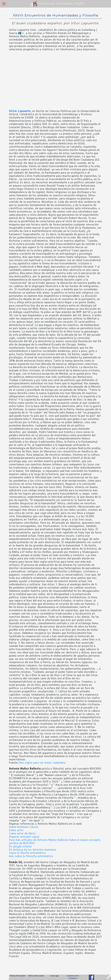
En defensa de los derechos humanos (33, 849)
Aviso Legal (54, 976)
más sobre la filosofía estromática (31, 856)
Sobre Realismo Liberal (24, 827)
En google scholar (20, 846)
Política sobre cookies (36, 976)
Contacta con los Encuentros (73, 977)
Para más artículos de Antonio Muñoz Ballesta (39, 840)
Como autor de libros (22, 833)
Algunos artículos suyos (24, 836)
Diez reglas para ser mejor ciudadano (42, 762)
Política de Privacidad (17, 976)
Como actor (16, 830)
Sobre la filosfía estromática (27, 853)
